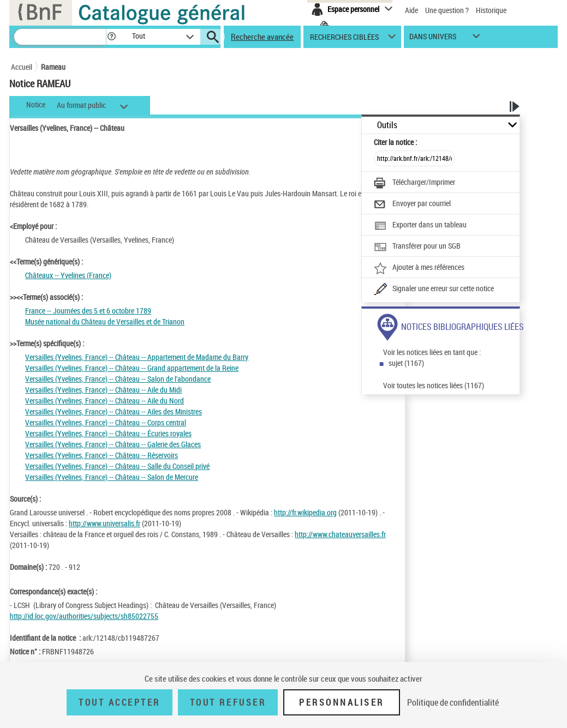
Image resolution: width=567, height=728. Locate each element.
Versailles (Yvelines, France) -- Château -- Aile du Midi (103, 390)
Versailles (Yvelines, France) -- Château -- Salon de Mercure (112, 477)
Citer (395, 142)
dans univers (433, 39)
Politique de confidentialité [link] (453, 702)
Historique (491, 10)
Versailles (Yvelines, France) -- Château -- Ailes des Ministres (114, 411)
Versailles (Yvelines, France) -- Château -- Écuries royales (108, 433)
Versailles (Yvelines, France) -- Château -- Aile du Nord (105, 401)
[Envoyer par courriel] (412, 204)
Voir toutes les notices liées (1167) (434, 385)
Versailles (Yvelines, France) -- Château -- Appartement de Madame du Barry (137, 357)
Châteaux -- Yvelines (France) (68, 275)
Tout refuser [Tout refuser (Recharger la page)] (228, 702)
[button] (111, 37)
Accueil (22, 67)
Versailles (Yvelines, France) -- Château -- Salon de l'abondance (118, 379)
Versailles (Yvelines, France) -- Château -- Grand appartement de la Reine (132, 368)
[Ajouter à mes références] (419, 268)
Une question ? (447, 10)
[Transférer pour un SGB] (417, 247)
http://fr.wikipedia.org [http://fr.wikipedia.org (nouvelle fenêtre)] (305, 512)
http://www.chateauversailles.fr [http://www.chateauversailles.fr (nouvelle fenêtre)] (340, 534)
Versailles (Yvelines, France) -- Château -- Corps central (106, 422)
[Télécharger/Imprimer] (414, 183)
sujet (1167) (406, 363)
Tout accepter (120, 702)
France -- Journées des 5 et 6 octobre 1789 (88, 311)
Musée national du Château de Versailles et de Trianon (105, 321)
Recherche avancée (262, 37)
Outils (387, 125)
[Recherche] (60, 37)
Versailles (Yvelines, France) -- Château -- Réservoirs (102, 455)
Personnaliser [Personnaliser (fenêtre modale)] (342, 702)
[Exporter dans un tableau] (420, 226)
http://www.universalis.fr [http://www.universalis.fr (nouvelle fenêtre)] (105, 523)
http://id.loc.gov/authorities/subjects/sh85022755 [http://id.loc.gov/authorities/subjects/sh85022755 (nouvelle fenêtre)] (84, 616)
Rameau (53, 67)
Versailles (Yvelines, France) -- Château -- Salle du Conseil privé (117, 466)
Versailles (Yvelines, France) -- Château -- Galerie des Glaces (113, 444)
